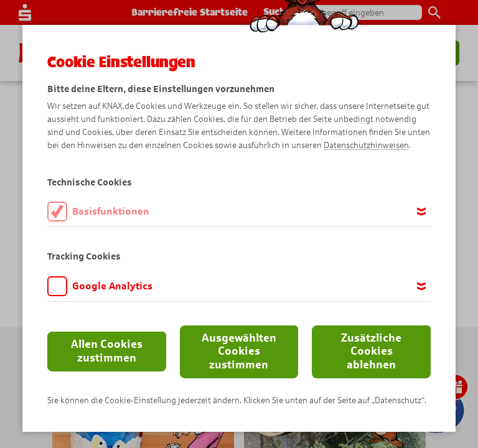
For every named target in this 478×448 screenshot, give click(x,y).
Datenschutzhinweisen (366, 145)
